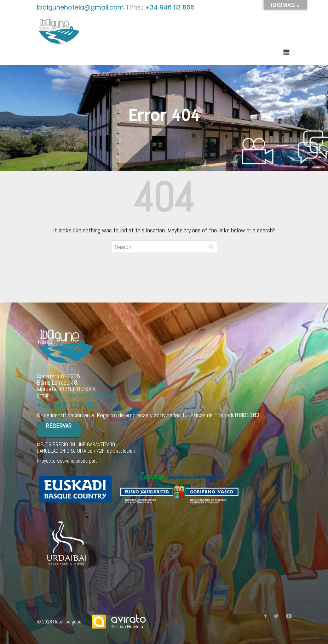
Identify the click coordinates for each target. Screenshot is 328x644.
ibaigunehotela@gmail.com (81, 7)
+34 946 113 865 (170, 7)
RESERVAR (59, 426)
